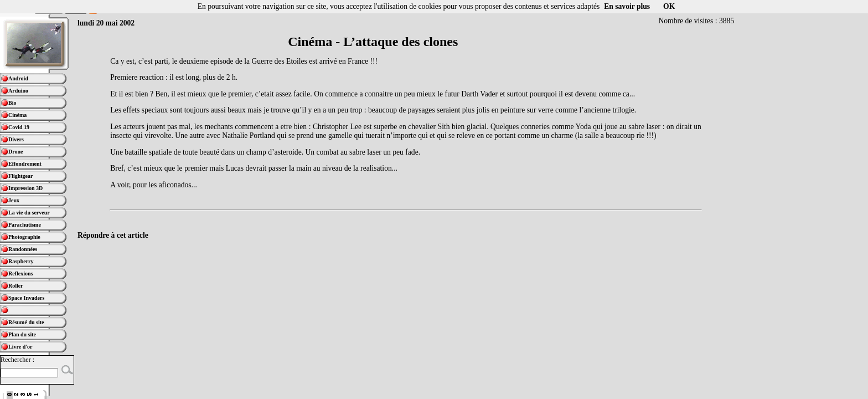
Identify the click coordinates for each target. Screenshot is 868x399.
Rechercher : (17, 360)
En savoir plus (627, 6)
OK (669, 6)
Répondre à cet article (113, 235)
